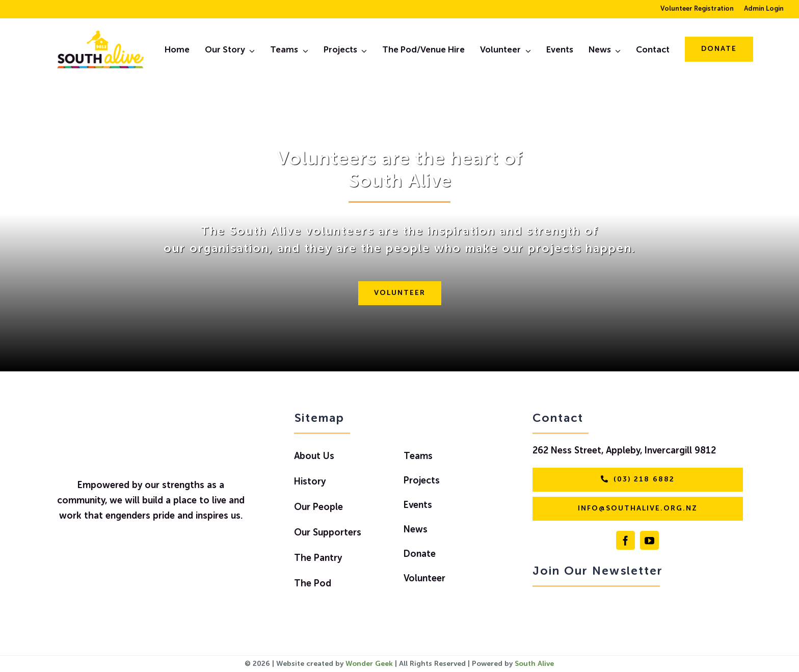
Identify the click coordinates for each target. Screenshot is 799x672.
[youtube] (649, 540)
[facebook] (625, 540)
